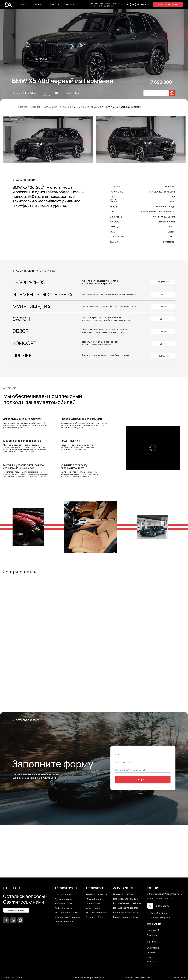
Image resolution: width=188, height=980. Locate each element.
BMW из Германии (64, 904)
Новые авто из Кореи (97, 894)
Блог (60, 5)
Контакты (70, 5)
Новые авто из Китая (124, 894)
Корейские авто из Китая (126, 912)
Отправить (143, 779)
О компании (39, 5)
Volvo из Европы (63, 894)
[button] (168, 5)
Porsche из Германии (66, 922)
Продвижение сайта (176, 977)
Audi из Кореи (93, 904)
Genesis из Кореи (95, 917)
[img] (172, 93)
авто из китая (123, 888)
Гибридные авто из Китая (126, 917)
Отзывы (51, 5)
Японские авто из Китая (125, 899)
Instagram (152, 930)
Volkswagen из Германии (67, 917)
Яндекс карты (162, 906)
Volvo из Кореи (93, 908)
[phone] (143, 762)
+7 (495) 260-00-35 (157, 913)
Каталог (24, 5)
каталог (36, 107)
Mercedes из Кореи (96, 913)
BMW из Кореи (93, 899)
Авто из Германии (64, 899)
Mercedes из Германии (66, 913)
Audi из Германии (64, 908)
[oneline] (143, 770)
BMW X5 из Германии (89, 107)
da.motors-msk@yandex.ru (103, 6)
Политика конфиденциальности (136, 978)
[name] (143, 755)
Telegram (152, 935)
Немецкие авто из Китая (126, 908)
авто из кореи (96, 888)
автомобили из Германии (59, 107)
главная (23, 107)
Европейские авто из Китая (127, 903)
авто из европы (66, 888)
